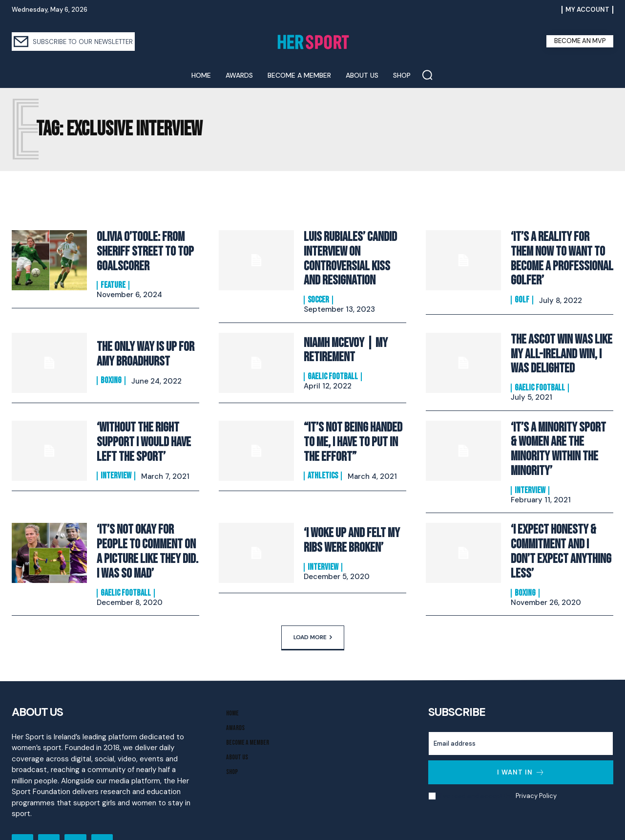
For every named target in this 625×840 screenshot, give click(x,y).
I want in (521, 734)
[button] (427, 75)
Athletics (323, 462)
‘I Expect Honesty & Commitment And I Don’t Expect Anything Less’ (559, 511)
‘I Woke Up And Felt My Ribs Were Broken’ (348, 509)
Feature (113, 280)
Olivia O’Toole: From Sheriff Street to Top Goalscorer (141, 249)
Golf (522, 283)
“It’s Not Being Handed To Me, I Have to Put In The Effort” (355, 431)
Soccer (318, 294)
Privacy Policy (536, 758)
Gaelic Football (333, 368)
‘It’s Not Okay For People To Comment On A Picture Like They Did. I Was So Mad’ (147, 517)
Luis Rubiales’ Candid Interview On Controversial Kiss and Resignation (352, 256)
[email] (521, 705)
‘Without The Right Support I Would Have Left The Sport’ (140, 431)
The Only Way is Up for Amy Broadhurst (141, 348)
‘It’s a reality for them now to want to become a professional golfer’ (562, 252)
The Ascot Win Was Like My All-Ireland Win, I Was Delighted (561, 345)
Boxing (111, 372)
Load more (313, 599)
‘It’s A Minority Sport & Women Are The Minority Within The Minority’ (559, 428)
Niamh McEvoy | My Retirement (342, 343)
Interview (116, 462)
